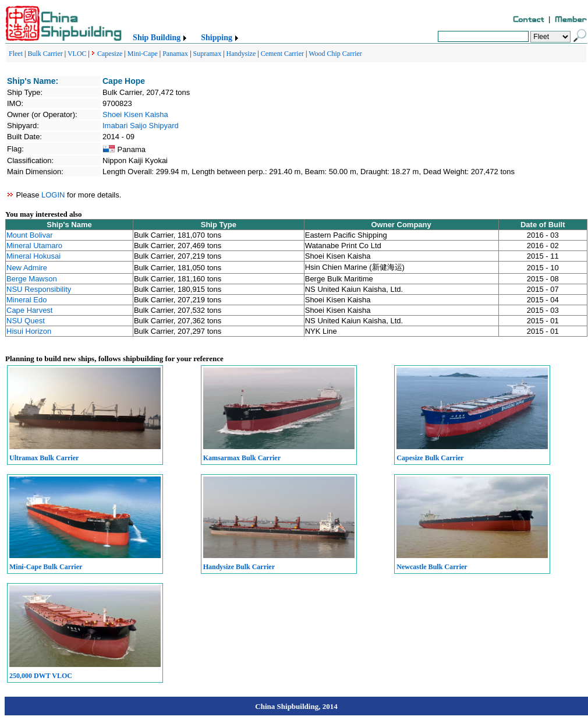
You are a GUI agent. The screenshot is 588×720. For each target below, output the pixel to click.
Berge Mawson (32, 279)
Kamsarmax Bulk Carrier (242, 458)
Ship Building (157, 38)
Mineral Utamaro (34, 246)
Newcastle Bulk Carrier (432, 567)
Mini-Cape (143, 54)
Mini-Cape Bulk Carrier (46, 567)
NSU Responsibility (39, 289)
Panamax (175, 54)
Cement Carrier (282, 54)
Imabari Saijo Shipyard (141, 126)
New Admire (27, 268)
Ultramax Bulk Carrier (44, 458)
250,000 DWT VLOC (41, 676)
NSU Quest (26, 321)
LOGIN (53, 195)
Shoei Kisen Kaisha (135, 114)
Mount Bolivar (29, 235)
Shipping (217, 38)
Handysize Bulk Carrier (239, 567)
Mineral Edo (26, 300)
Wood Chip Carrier (335, 54)
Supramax (208, 54)
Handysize (241, 54)
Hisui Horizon (29, 331)
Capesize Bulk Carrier (430, 458)
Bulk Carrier (45, 54)
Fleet (16, 54)
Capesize (110, 54)
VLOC (77, 54)
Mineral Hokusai (33, 256)
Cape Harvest (29, 310)
